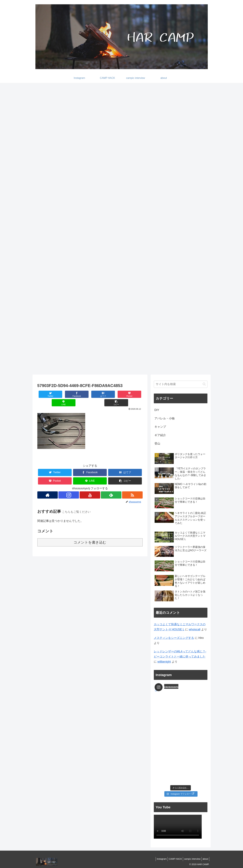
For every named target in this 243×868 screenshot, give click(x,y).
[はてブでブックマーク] (81, 394)
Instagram (157, 859)
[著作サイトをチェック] (47, 487)
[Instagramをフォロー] (69, 487)
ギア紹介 (160, 435)
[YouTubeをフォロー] (90, 487)
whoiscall (195, 629)
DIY (157, 410)
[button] (134, 394)
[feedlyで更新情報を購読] (111, 487)
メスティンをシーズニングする (174, 638)
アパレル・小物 (164, 418)
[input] (181, 384)
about (205, 859)
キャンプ (160, 427)
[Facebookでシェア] (64, 394)
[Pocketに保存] (99, 394)
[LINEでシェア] (116, 394)
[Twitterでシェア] (46, 394)
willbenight (164, 662)
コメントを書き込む (90, 534)
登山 (157, 443)
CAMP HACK (172, 859)
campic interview (190, 859)
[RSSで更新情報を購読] (133, 487)
